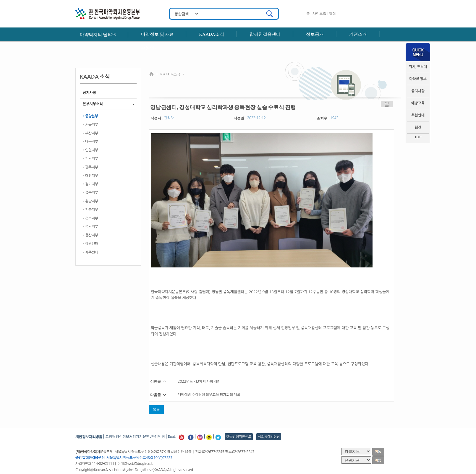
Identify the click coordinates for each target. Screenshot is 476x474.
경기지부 (92, 184)
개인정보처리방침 (89, 437)
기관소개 (358, 34)
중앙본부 (92, 116)
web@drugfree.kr (141, 464)
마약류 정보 (418, 79)
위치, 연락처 (418, 67)
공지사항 (418, 91)
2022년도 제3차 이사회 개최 (199, 382)
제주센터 (92, 252)
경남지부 (92, 227)
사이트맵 (319, 13)
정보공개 (315, 34)
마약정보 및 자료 (157, 34)
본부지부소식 (93, 104)
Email (172, 436)
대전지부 (92, 176)
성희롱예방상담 (269, 437)
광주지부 (92, 167)
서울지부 (92, 125)
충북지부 (92, 193)
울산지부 (92, 235)
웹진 (332, 13)
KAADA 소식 (170, 74)
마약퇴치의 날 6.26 (98, 35)
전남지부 (92, 159)
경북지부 (92, 218)
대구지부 (92, 142)
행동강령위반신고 (239, 437)
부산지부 (92, 133)
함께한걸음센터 (265, 34)
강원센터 (92, 244)
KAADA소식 (211, 34)
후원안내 (150, 48)
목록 (156, 410)
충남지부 (92, 201)
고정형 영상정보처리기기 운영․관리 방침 (135, 436)
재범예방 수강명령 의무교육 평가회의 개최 (209, 395)
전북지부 (92, 210)
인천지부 (92, 150)
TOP (418, 137)
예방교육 (418, 103)
